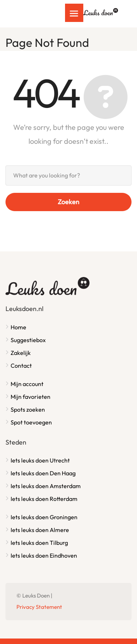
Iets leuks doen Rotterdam (44, 499)
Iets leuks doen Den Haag (43, 473)
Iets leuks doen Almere (40, 530)
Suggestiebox (28, 340)
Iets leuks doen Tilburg (39, 543)
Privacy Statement (39, 607)
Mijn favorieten (31, 397)
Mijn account (27, 384)
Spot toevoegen (31, 422)
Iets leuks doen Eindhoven (44, 555)
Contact (21, 366)
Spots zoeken (28, 409)
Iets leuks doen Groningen (44, 517)
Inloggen (118, 10)
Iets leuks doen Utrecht (40, 460)
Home (18, 327)
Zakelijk (21, 353)
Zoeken (68, 202)
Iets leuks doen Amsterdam (46, 486)
